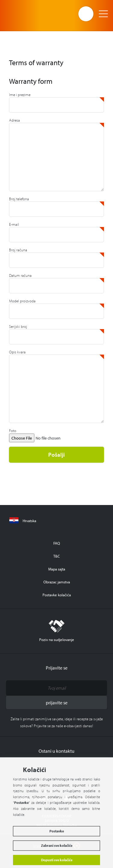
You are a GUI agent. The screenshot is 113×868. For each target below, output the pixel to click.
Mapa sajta (57, 569)
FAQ (57, 543)
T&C (57, 556)
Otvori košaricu (86, 14)
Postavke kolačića (57, 595)
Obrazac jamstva (57, 582)
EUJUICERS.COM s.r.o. (29, 14)
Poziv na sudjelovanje (57, 631)
